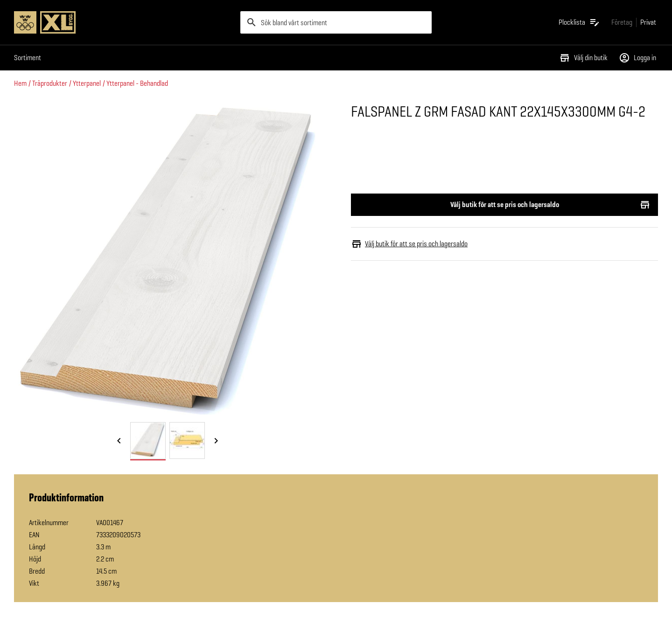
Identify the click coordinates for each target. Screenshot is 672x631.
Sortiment (28, 58)
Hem (20, 83)
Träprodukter (50, 83)
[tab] (148, 440)
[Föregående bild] (119, 441)
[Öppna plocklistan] (579, 22)
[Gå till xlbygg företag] (622, 22)
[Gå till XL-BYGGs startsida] (123, 22)
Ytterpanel (87, 83)
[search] (336, 22)
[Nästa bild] (216, 441)
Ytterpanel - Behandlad (137, 83)
